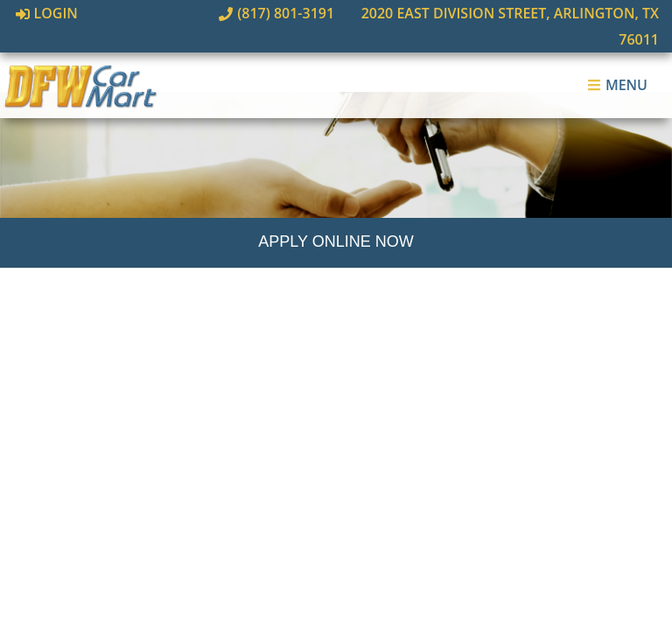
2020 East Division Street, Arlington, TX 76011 (479, 13)
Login (47, 13)
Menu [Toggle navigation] (617, 59)
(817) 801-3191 (233, 13)
